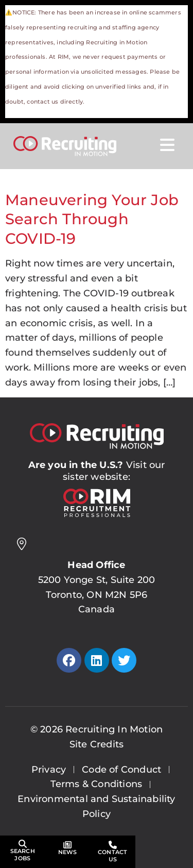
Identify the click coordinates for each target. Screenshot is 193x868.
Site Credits (97, 744)
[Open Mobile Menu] (167, 145)
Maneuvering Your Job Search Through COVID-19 (92, 219)
